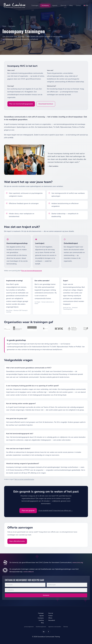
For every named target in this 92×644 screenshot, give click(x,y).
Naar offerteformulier (17, 541)
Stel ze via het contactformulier (24, 479)
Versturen (46, 595)
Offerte (50, 618)
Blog (71, 5)
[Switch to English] (86, 6)
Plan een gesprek (28, 511)
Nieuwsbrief (52, 620)
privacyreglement (29, 627)
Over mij (63, 5)
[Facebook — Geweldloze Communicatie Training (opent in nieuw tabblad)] (48, 632)
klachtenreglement (41, 627)
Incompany (45, 5)
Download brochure (46, 104)
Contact (78, 5)
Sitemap (66, 627)
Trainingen (35, 5)
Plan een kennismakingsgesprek (21, 104)
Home (4, 26)
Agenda (55, 5)
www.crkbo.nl (28, 572)
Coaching (41, 620)
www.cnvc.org (78, 563)
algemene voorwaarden (55, 627)
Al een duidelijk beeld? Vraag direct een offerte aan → (56, 511)
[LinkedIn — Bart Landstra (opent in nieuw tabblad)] (44, 632)
